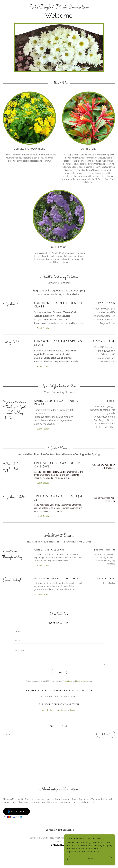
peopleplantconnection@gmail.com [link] (59, 665)
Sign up (103, 689)
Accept (80, 859)
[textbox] (59, 586)
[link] (59, 8)
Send (56, 628)
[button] (41, 312)
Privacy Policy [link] (68, 636)
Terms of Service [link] (82, 636)
